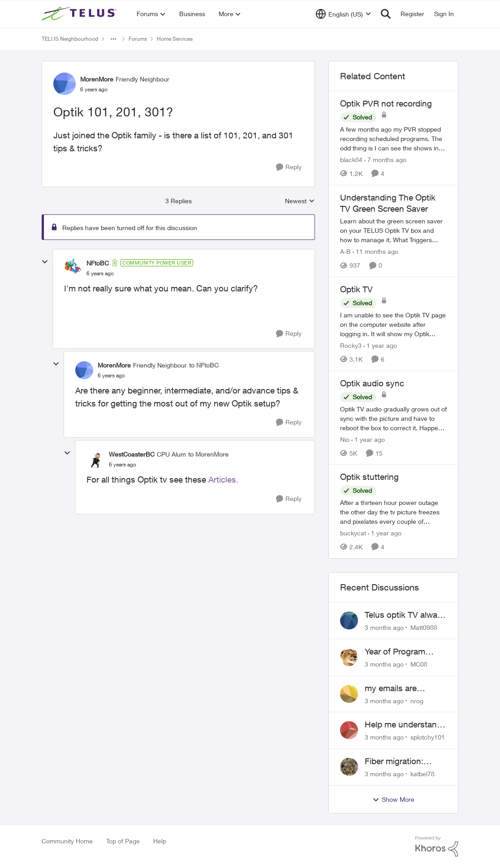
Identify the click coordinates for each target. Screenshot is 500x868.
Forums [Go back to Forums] (138, 39)
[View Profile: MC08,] (349, 657)
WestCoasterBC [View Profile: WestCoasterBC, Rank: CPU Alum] (132, 454)
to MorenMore (208, 454)
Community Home (67, 841)
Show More (393, 800)
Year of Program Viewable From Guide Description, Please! (405, 652)
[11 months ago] (375, 251)
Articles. (223, 479)
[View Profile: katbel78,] (349, 767)
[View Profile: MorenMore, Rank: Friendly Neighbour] (65, 84)
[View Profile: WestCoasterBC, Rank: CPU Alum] (95, 459)
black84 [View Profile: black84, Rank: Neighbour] (351, 160)
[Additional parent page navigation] (113, 39)
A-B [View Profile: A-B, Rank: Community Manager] (345, 251)
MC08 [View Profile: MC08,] (419, 664)
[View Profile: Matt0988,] (349, 620)
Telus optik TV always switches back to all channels (405, 615)
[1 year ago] (380, 345)
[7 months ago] (385, 160)
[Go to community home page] (80, 14)
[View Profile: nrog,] (349, 694)
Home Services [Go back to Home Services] (175, 39)
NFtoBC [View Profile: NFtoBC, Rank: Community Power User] (98, 263)
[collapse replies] (45, 262)
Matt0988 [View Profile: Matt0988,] (424, 627)
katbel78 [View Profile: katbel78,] (422, 774)
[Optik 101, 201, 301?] (100, 274)
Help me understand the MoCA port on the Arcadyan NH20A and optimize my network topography (405, 725)
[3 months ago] (384, 627)
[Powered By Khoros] (437, 847)
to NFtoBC (204, 365)
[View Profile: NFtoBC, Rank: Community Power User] (73, 268)
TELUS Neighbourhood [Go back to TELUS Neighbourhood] (70, 39)
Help (160, 841)
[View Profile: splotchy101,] (349, 730)
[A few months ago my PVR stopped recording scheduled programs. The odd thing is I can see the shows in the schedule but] (393, 139)
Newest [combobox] (300, 201)
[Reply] (289, 167)
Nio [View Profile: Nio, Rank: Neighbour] (345, 439)
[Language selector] (343, 14)
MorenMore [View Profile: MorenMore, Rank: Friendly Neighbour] (97, 79)
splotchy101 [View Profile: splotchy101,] (428, 737)
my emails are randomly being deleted (394, 688)
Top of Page (123, 841)
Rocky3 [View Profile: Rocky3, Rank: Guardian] (351, 345)
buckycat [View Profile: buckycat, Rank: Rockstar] (353, 533)
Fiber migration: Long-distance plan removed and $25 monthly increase (401, 761)
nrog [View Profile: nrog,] (417, 700)
